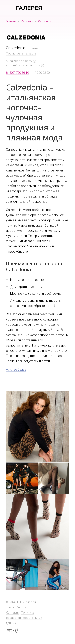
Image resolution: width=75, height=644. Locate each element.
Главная (11, 21)
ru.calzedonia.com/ (19, 61)
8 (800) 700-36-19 (17, 73)
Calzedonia (45, 21)
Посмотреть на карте (21, 53)
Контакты (13, 613)
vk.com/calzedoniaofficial (23, 65)
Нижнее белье (16, 370)
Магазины (27, 21)
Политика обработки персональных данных (24, 618)
